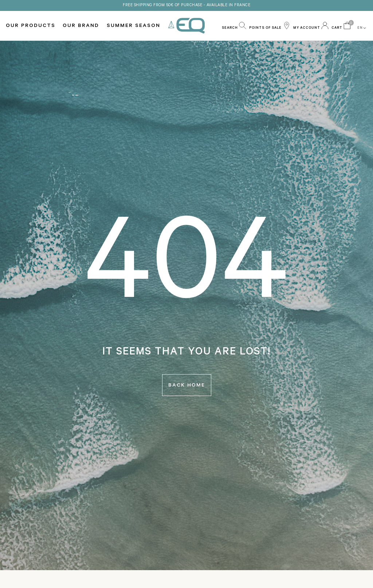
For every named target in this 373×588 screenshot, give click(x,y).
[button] (234, 26)
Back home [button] (187, 386)
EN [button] (362, 28)
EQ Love (186, 26)
